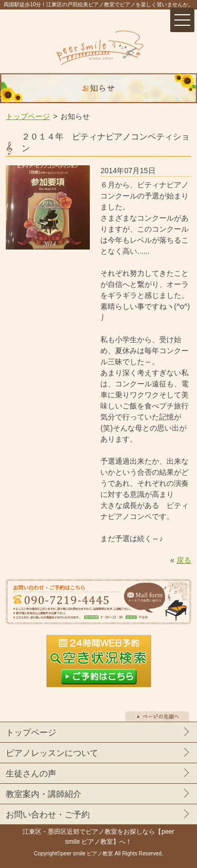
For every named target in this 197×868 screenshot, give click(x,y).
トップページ (28, 116)
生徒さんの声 (31, 774)
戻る (184, 560)
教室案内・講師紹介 (44, 794)
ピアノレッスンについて (52, 753)
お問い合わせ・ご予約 (48, 815)
